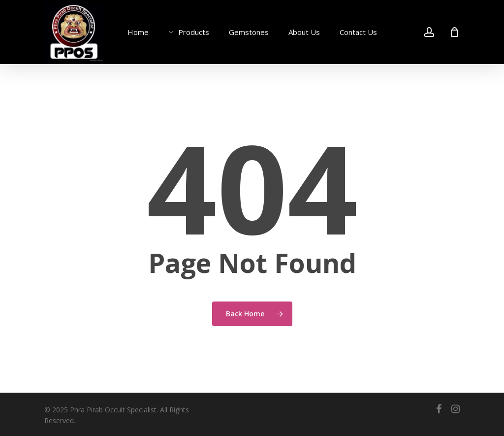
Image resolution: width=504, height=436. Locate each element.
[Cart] (454, 32)
